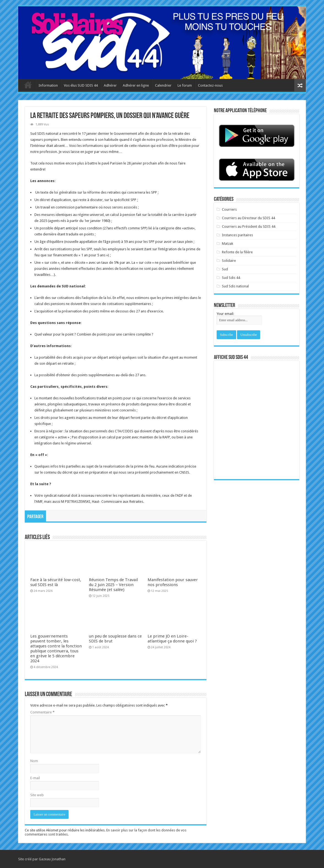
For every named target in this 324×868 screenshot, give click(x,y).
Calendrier (163, 85)
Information (48, 85)
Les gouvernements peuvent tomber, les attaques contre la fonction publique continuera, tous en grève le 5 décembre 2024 (56, 649)
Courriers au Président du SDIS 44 (249, 226)
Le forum (185, 85)
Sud (225, 269)
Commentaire (42, 712)
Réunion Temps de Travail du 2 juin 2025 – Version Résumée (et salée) (113, 585)
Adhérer (110, 85)
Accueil (28, 85)
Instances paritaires (237, 235)
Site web (37, 795)
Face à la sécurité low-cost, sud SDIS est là (56, 582)
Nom (34, 761)
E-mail (35, 778)
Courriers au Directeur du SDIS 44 (248, 218)
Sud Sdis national (235, 286)
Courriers (229, 209)
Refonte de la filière (237, 252)
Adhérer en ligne (136, 85)
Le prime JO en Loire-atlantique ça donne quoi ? (172, 639)
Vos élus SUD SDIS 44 (81, 85)
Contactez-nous (210, 85)
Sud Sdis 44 (231, 278)
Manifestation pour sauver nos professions (173, 582)
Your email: (225, 314)
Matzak (228, 244)
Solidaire (229, 261)
